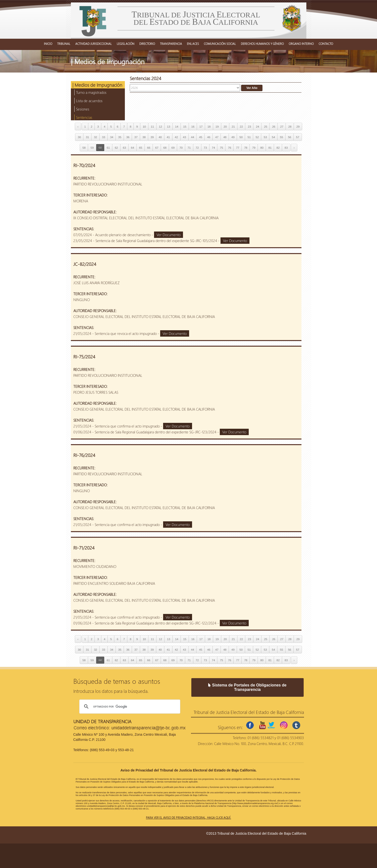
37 (136, 137)
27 (282, 127)
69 (173, 148)
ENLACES (193, 44)
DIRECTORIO (147, 44)
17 (201, 127)
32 (96, 137)
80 (262, 148)
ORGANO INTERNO (301, 44)
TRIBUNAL (64, 44)
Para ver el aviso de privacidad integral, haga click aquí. (188, 818)
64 (133, 148)
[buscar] (129, 707)
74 (214, 148)
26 (274, 127)
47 (217, 137)
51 (249, 137)
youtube (262, 725)
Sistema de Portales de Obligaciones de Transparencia (247, 687)
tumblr (296, 725)
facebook (250, 725)
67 (157, 148)
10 (144, 127)
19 (217, 127)
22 (241, 127)
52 (257, 137)
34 (112, 137)
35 (120, 137)
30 (79, 137)
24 (257, 127)
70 (181, 148)
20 (225, 127)
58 (84, 148)
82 (278, 148)
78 (246, 148)
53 (265, 137)
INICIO (48, 44)
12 (161, 127)
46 (209, 137)
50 (241, 137)
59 (92, 148)
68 (165, 148)
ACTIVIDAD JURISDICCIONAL (94, 44)
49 (233, 137)
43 (185, 137)
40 (160, 137)
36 (128, 137)
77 (238, 148)
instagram (284, 725)
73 (205, 148)
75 (221, 148)
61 (108, 148)
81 (270, 148)
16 (193, 127)
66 (149, 148)
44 (193, 137)
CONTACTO (326, 44)
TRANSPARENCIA (171, 44)
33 (104, 137)
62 (116, 148)
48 (225, 137)
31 (87, 137)
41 (168, 137)
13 (169, 127)
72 (197, 148)
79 (254, 148)
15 (185, 127)
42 (176, 137)
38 (144, 137)
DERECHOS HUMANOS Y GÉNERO (262, 44)
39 (152, 137)
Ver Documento (169, 235)
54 (273, 137)
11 (152, 127)
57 (298, 137)
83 (286, 148)
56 (290, 137)
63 (124, 148)
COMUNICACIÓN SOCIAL (220, 44)
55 (281, 137)
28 (290, 127)
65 (141, 148)
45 (201, 137)
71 (189, 148)
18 (209, 127)
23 (249, 127)
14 (177, 127)
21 (233, 127)
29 (298, 127)
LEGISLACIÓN (126, 44)
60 (100, 148)
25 (266, 127)
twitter (271, 725)
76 (229, 148)
